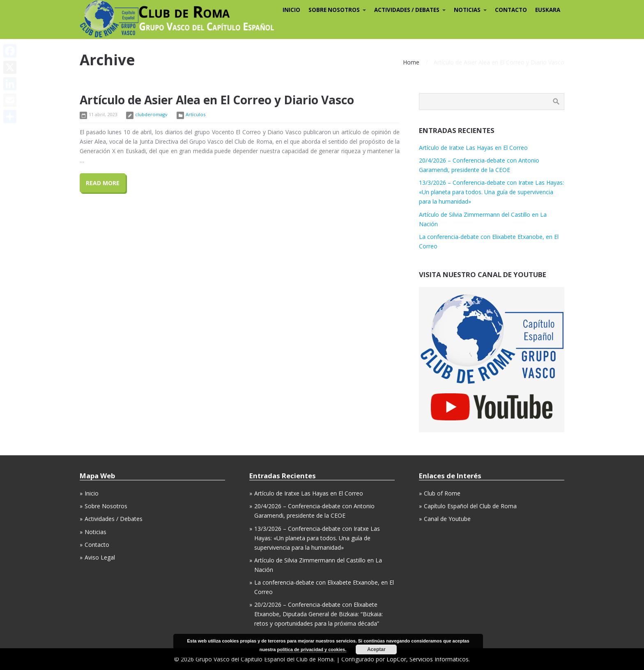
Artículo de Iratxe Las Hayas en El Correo (473, 148)
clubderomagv (151, 114)
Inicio (92, 493)
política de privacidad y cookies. (312, 649)
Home (411, 62)
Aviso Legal (100, 557)
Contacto (97, 545)
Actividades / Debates (114, 519)
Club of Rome (442, 493)
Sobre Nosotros (106, 506)
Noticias (95, 532)
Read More (103, 183)
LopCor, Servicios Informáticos (428, 659)
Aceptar (376, 649)
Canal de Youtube (447, 519)
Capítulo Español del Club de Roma (470, 506)
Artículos (195, 114)
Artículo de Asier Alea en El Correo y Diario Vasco (217, 100)
